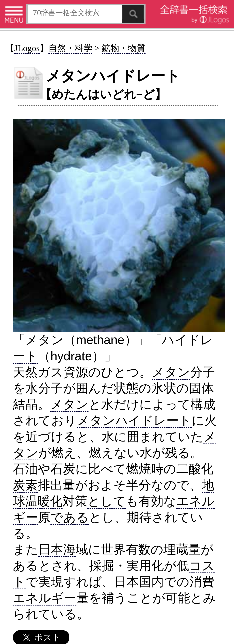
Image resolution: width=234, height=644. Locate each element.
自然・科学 (70, 48)
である (70, 517)
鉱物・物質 (124, 48)
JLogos (27, 48)
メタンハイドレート (134, 420)
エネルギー (45, 598)
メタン (44, 340)
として (107, 501)
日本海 (57, 549)
